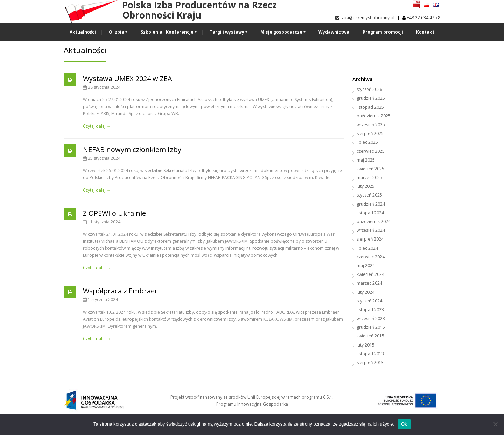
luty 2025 (366, 186)
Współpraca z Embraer (120, 291)
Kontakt (425, 32)
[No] (495, 424)
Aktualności (83, 32)
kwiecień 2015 (370, 336)
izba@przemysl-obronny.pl (365, 18)
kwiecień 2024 (370, 274)
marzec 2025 (369, 177)
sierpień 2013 (370, 362)
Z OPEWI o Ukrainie (114, 213)
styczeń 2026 (369, 89)
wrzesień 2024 (371, 230)
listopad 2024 (370, 213)
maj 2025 (366, 160)
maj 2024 (366, 266)
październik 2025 (374, 116)
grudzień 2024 (371, 204)
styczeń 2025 (369, 195)
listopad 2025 (370, 107)
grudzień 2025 (371, 98)
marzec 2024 (369, 283)
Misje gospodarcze (281, 32)
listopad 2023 (370, 310)
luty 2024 (366, 292)
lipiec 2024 (367, 248)
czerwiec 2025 (371, 151)
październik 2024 (374, 222)
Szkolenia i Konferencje (167, 32)
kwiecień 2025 (370, 169)
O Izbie (117, 32)
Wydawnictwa (334, 32)
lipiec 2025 (367, 142)
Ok (404, 424)
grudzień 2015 (371, 327)
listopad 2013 (370, 354)
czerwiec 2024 (371, 257)
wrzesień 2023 (371, 318)
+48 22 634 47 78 (423, 18)
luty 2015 (366, 345)
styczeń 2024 (369, 301)
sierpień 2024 (370, 239)
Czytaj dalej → (97, 126)
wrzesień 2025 (371, 125)
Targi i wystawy (227, 32)
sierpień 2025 (370, 133)
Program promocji (383, 32)
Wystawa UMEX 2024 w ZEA (128, 79)
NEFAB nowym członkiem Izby (132, 149)
